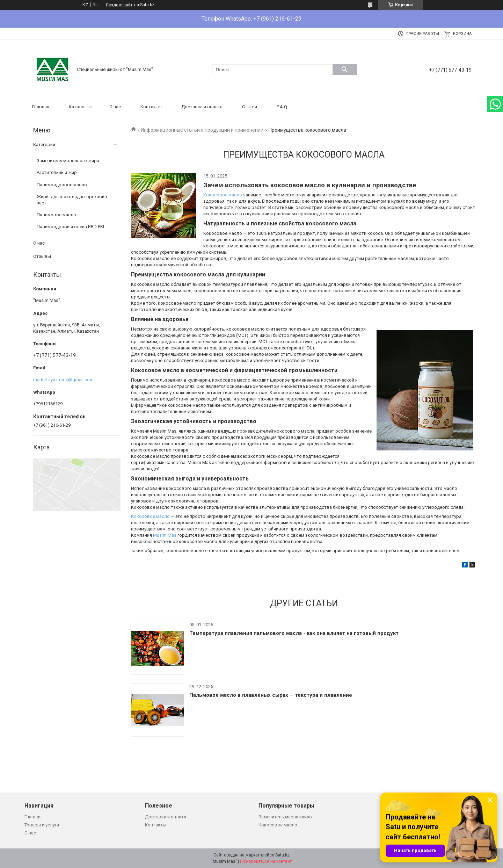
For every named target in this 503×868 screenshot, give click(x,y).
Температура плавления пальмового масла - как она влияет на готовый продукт (294, 633)
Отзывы (42, 256)
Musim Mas (165, 535)
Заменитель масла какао (285, 817)
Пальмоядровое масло (62, 185)
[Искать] (345, 70)
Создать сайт (119, 5)
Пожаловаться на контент (266, 861)
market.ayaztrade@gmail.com (63, 380)
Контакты (151, 107)
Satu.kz (282, 855)
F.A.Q (282, 107)
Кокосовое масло (223, 195)
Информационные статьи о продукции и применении (202, 130)
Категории (44, 144)
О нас (115, 107)
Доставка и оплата (202, 107)
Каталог (78, 107)
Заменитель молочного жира (68, 161)
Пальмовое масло (56, 215)
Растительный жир (57, 172)
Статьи (250, 107)
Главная (41, 107)
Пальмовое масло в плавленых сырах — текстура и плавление (271, 695)
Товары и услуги (42, 825)
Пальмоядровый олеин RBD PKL (71, 227)
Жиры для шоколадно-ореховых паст (72, 200)
